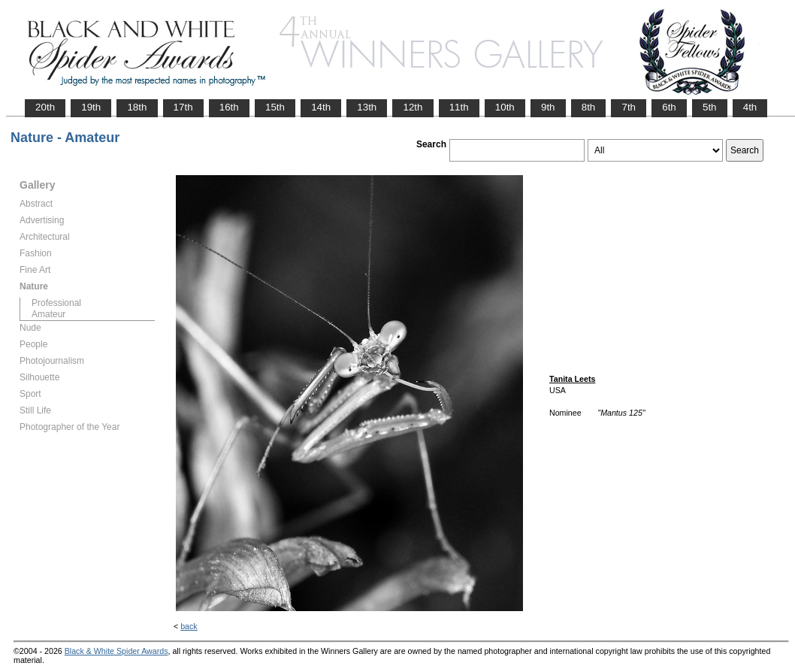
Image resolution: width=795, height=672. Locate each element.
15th (275, 107)
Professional (56, 303)
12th (413, 107)
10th (505, 107)
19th (91, 107)
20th (45, 107)
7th (629, 107)
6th (669, 107)
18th (137, 107)
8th (589, 107)
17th (183, 107)
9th (548, 107)
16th (229, 107)
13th (367, 107)
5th (710, 107)
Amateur (48, 314)
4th (750, 107)
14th (321, 107)
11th (459, 107)
